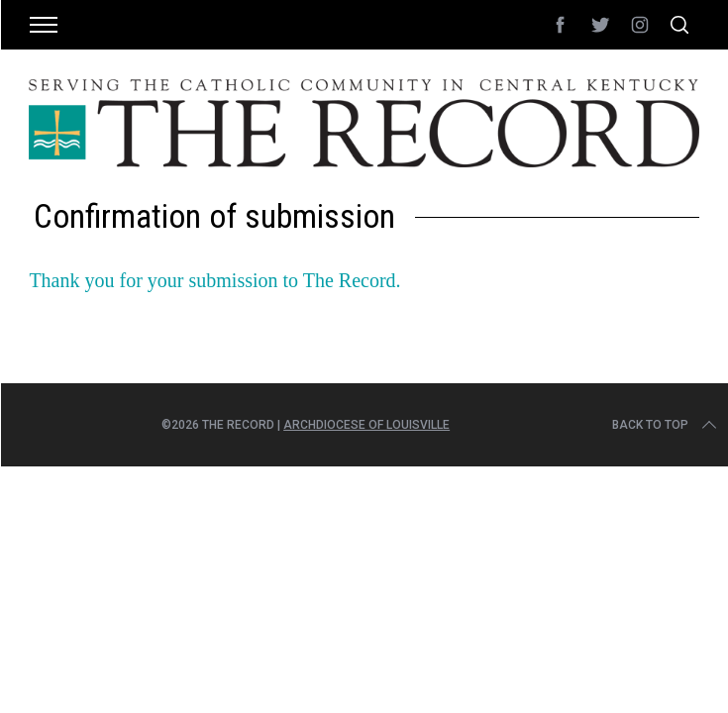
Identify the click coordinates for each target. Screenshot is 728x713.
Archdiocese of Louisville (366, 425)
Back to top (666, 425)
